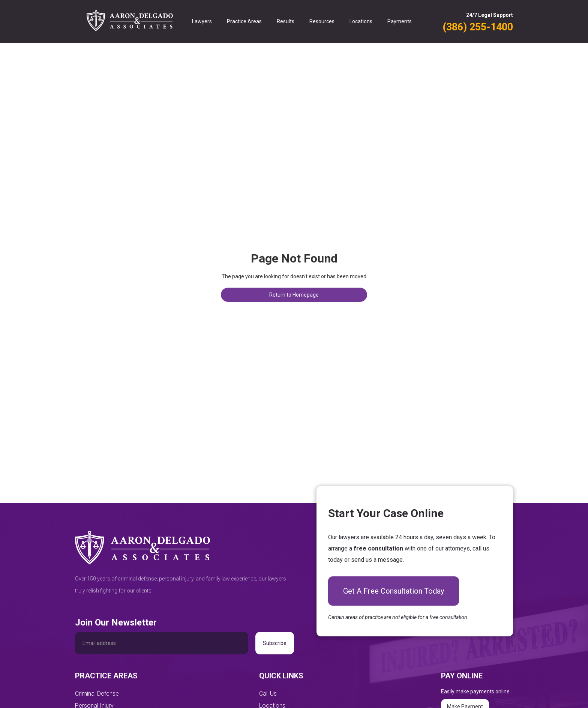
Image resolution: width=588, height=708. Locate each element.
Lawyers (202, 21)
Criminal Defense (97, 694)
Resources (322, 21)
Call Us (268, 694)
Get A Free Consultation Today (394, 591)
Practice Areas (244, 21)
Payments (400, 21)
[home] (130, 21)
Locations (361, 21)
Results (286, 21)
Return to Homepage (294, 295)
